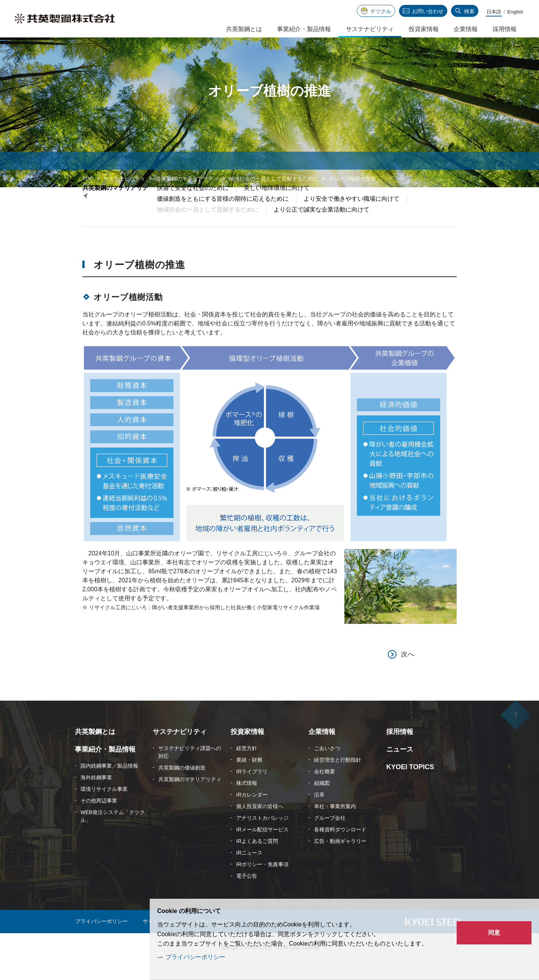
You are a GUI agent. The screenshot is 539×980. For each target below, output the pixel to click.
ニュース (400, 767)
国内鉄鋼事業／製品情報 (109, 783)
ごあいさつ (327, 766)
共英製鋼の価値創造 (182, 785)
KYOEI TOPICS (410, 785)
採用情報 (505, 29)
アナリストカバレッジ (262, 835)
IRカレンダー (252, 812)
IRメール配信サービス (262, 847)
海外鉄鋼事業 (96, 795)
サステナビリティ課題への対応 (190, 770)
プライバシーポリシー (195, 957)
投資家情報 (424, 29)
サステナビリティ (124, 179)
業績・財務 (249, 777)
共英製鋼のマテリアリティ (187, 179)
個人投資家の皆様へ (260, 824)
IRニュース (249, 870)
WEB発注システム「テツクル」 (113, 834)
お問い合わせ (428, 11)
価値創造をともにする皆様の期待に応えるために (223, 216)
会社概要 (325, 789)
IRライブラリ (252, 789)
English (515, 12)
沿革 (319, 812)
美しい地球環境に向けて (277, 205)
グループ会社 (330, 835)
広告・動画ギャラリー (340, 859)
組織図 (322, 801)
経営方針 (247, 766)
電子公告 (247, 893)
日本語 (494, 12)
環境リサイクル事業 (104, 807)
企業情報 (466, 29)
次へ (408, 672)
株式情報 (247, 801)
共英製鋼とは (244, 29)
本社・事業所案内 (335, 824)
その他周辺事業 (99, 818)
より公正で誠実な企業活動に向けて (322, 227)
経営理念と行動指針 (338, 777)
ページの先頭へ (516, 734)
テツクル (381, 11)
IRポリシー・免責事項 (262, 882)
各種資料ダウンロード (340, 847)
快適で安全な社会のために (193, 205)
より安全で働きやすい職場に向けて (351, 216)
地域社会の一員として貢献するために (274, 179)
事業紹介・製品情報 (304, 29)
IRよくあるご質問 (257, 859)
